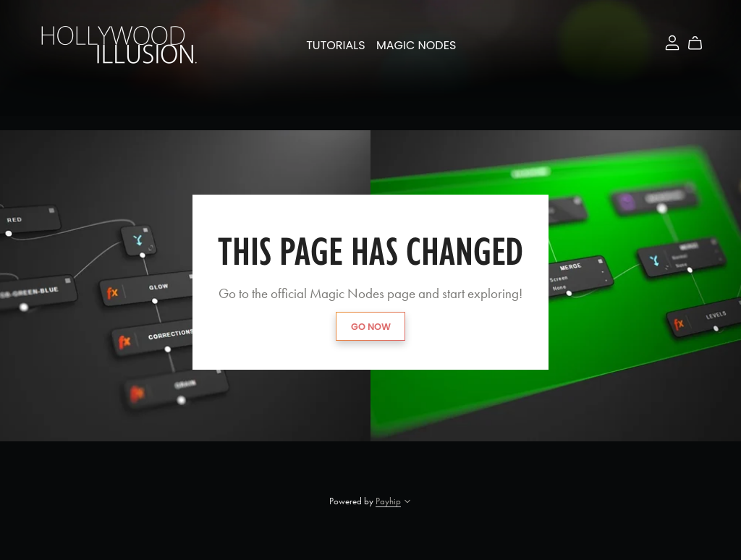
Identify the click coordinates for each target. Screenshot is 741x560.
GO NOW (371, 327)
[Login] (672, 41)
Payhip (388, 501)
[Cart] (701, 43)
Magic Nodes (416, 45)
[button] (407, 503)
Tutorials (335, 45)
